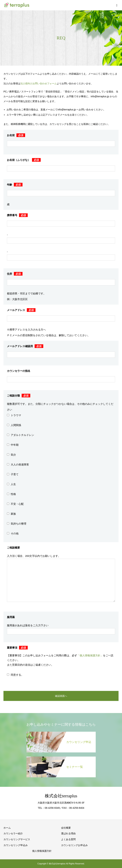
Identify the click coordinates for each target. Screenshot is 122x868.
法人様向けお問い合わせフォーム (39, 83)
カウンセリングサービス (17, 839)
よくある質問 (68, 839)
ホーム (7, 828)
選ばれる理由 (68, 833)
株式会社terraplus (61, 796)
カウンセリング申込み (16, 845)
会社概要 (66, 828)
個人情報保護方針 (42, 851)
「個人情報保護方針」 (90, 655)
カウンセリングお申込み (74, 845)
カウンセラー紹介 (13, 833)
